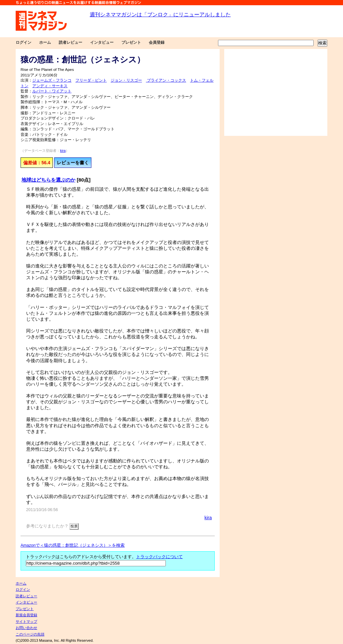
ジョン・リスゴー (126, 80)
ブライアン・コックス (166, 80)
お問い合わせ (26, 628)
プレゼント (131, 42)
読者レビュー (70, 42)
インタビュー (102, 42)
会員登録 (157, 42)
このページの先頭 (30, 634)
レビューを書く (73, 163)
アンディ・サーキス (50, 86)
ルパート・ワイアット (52, 91)
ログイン (23, 42)
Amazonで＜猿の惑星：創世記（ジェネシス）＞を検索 (73, 545)
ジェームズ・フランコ (52, 80)
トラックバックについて (159, 557)
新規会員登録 (26, 615)
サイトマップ (26, 621)
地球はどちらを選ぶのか (48, 180)
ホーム (45, 42)
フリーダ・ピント (91, 80)
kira (63, 151)
